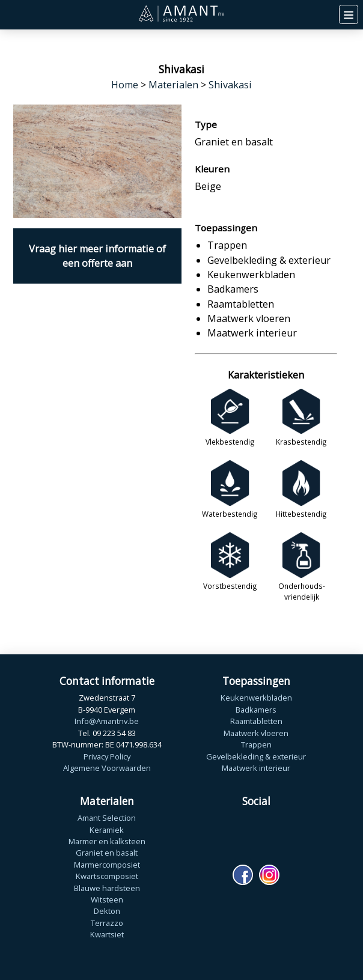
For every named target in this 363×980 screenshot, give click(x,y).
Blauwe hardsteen (107, 888)
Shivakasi (230, 85)
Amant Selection (107, 818)
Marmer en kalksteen (107, 841)
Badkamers (256, 710)
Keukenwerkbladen (256, 698)
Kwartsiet (107, 934)
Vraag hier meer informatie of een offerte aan (97, 256)
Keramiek (107, 830)
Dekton (107, 911)
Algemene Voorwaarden (107, 768)
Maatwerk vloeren (256, 733)
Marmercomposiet (107, 865)
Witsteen (107, 899)
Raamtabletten (256, 721)
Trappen (256, 744)
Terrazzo (107, 923)
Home (125, 85)
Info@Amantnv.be (107, 721)
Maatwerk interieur (256, 768)
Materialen (173, 85)
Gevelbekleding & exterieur (256, 756)
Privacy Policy (107, 756)
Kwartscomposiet (107, 876)
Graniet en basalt (107, 853)
